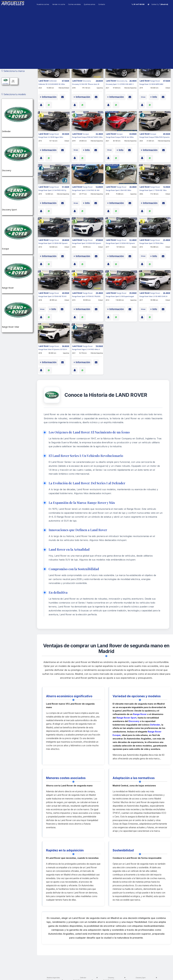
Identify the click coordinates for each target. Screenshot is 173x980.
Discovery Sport (141, 978)
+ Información (48, 97)
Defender (155, 725)
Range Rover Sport (126, 718)
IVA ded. (143, 97)
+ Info (154, 97)
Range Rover (140, 714)
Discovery (134, 721)
